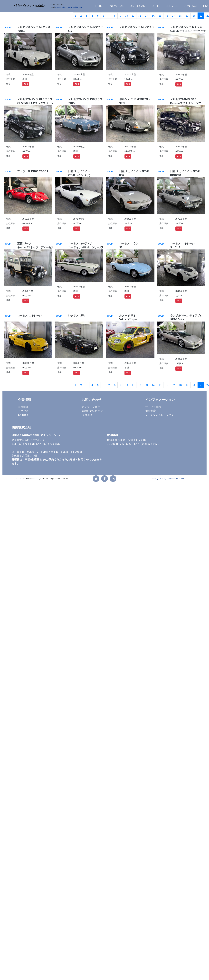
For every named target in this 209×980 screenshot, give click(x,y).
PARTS (165, 5)
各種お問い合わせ (92, 411)
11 (133, 16)
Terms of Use (176, 479)
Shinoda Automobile (34, 5)
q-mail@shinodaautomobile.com (78, 7)
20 (194, 16)
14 (153, 16)
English (23, 415)
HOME (109, 5)
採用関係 (87, 415)
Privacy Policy (158, 479)
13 (146, 16)
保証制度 (151, 411)
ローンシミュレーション (160, 415)
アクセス (23, 411)
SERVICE (181, 5)
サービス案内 (153, 407)
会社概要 (23, 407)
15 (160, 16)
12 (140, 16)
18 (180, 16)
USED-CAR (147, 5)
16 (167, 16)
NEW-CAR (127, 5)
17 (174, 16)
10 (127, 16)
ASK (26, 84)
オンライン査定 (91, 407)
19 (187, 16)
